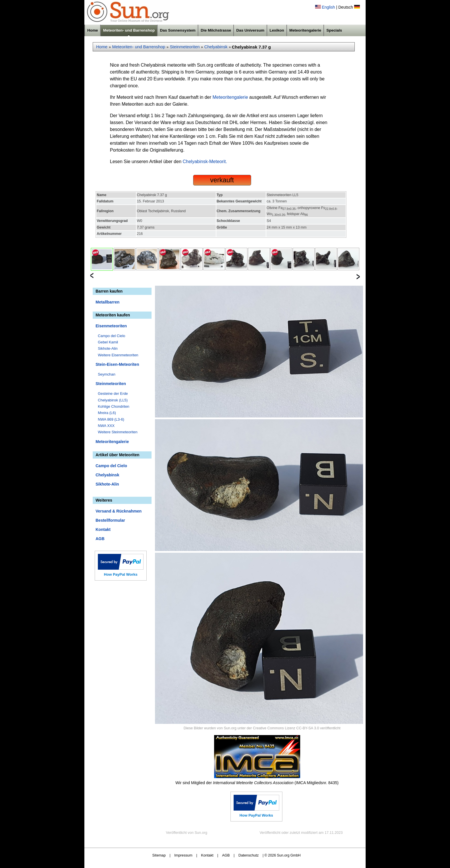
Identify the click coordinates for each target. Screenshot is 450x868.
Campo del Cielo (111, 336)
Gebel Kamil (108, 342)
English (328, 7)
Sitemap (159, 855)
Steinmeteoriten (185, 47)
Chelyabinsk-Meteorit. (205, 162)
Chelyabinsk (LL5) (113, 400)
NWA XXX (106, 426)
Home (93, 30)
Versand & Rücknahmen (119, 511)
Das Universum (250, 30)
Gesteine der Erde (113, 394)
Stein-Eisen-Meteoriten (117, 364)
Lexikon (277, 30)
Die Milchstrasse (216, 30)
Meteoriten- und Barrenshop (129, 30)
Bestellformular (110, 520)
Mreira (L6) (107, 413)
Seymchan (107, 374)
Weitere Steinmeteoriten (118, 432)
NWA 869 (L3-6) (111, 419)
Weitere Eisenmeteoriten (118, 355)
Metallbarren (107, 302)
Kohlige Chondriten (114, 406)
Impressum (183, 855)
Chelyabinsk (216, 47)
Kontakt (103, 529)
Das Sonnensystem (178, 30)
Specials (334, 30)
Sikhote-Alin (108, 348)
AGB (100, 539)
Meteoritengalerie (305, 30)
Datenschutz (249, 855)
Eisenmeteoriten (111, 326)
